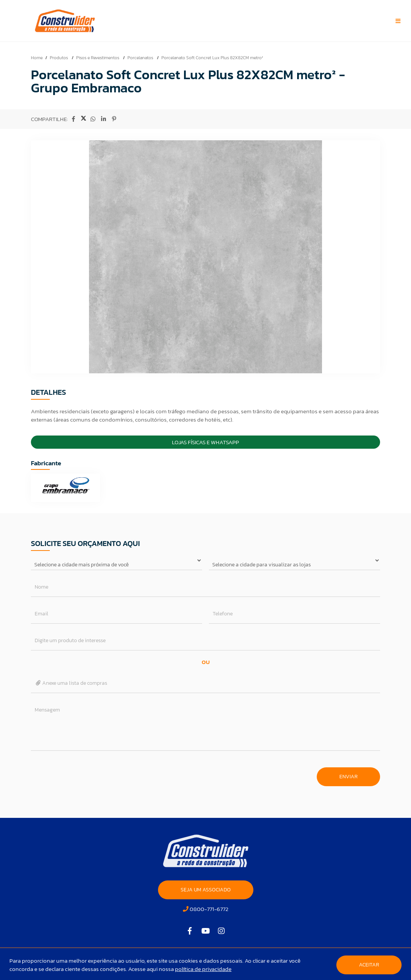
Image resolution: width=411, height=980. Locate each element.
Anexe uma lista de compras (71, 683)
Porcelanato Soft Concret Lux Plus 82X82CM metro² (212, 58)
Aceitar (369, 965)
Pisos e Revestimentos (98, 58)
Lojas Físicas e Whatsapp (205, 442)
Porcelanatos (141, 58)
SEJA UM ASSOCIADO (206, 890)
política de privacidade (203, 969)
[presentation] (88, 773)
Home (37, 58)
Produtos (59, 58)
